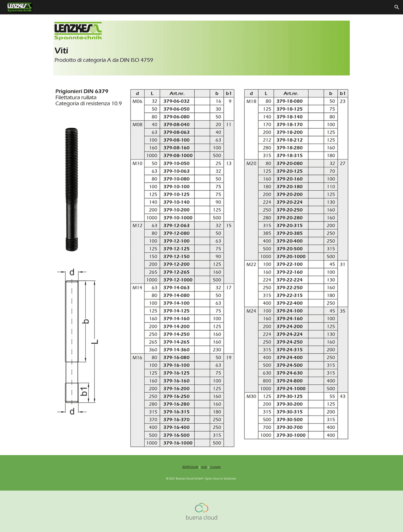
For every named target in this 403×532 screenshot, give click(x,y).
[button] (397, 7)
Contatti (215, 467)
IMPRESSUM (190, 467)
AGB (204, 467)
